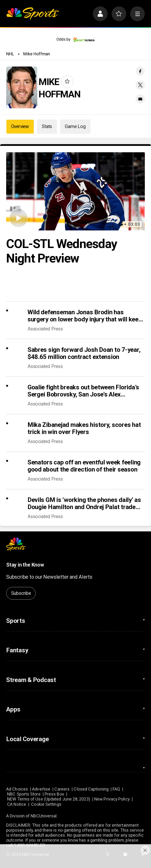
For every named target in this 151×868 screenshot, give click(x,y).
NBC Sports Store (24, 794)
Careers (62, 789)
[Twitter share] (140, 85)
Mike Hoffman (37, 54)
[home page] (33, 14)
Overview (20, 126)
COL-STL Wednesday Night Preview (61, 251)
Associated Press (45, 329)
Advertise (41, 789)
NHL (10, 54)
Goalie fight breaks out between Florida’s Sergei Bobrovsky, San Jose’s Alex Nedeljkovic (83, 391)
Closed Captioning (91, 789)
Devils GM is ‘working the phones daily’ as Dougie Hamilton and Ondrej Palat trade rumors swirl (84, 503)
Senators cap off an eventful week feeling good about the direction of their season (84, 466)
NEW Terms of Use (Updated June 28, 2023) (49, 799)
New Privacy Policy (112, 799)
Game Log (75, 126)
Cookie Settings (46, 804)
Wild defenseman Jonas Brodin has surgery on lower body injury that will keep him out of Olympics (85, 316)
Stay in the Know (25, 565)
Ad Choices (17, 789)
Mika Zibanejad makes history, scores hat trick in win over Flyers (84, 428)
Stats (47, 126)
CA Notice (17, 804)
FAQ (116, 789)
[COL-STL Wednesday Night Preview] (75, 191)
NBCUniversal (44, 816)
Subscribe (21, 593)
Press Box (54, 794)
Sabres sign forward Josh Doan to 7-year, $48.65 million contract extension (84, 353)
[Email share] (140, 99)
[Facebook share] (140, 71)
